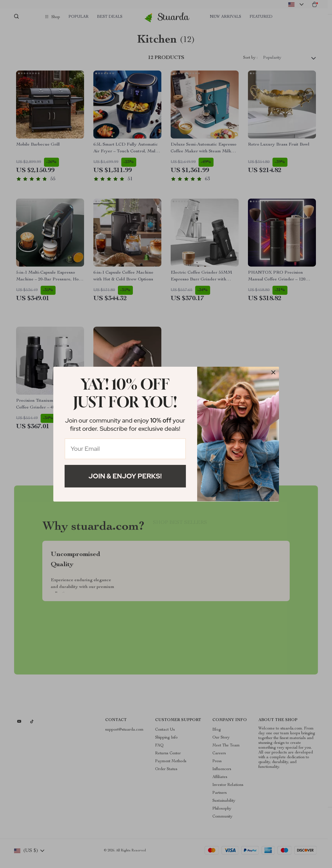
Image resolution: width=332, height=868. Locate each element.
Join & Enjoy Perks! (125, 476)
